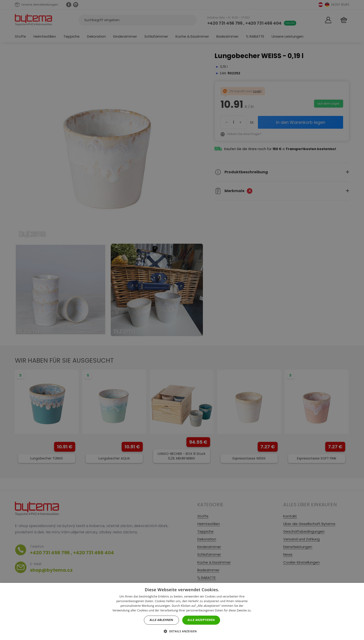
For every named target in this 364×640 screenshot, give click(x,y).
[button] (182, 631)
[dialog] (182, 320)
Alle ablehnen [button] (161, 620)
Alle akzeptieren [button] (201, 620)
